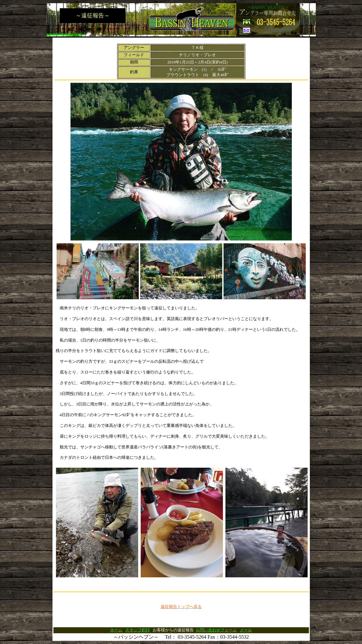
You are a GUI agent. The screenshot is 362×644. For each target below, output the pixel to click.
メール (246, 630)
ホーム (116, 630)
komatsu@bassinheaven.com (65, 34)
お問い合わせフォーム (216, 630)
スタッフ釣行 (138, 630)
